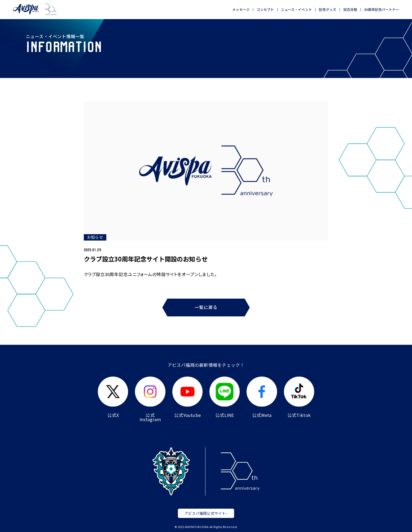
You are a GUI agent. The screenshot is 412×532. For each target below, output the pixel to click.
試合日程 (350, 10)
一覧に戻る (206, 307)
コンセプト (265, 10)
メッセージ (241, 10)
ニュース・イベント (297, 10)
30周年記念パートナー (382, 10)
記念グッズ (328, 10)
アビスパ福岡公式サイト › (206, 513)
